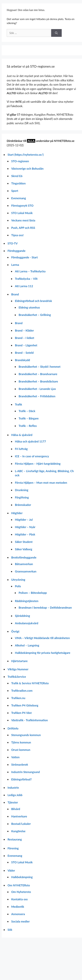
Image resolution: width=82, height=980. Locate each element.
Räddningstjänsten (27, 601)
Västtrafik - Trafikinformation (30, 720)
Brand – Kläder (24, 330)
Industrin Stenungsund (25, 772)
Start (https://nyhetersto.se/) (26, 155)
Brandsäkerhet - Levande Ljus (37, 389)
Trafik (18, 404)
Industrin (13, 788)
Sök (10, 930)
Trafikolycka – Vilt (26, 279)
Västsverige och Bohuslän (27, 169)
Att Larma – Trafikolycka (30, 271)
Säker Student (24, 542)
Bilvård (16, 809)
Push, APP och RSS (23, 228)
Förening (13, 848)
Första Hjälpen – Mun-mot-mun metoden (41, 483)
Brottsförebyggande (24, 557)
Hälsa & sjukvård (22, 435)
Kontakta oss (19, 899)
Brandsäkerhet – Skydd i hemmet (40, 367)
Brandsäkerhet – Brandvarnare (38, 374)
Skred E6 (17, 176)
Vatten (15, 757)
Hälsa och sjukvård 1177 (30, 441)
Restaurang (15, 839)
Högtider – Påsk (25, 534)
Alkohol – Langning (27, 645)
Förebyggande (17, 251)
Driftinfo (13, 728)
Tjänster (13, 802)
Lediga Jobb (15, 795)
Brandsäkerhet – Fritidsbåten (37, 396)
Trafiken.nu (18, 698)
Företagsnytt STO (22, 206)
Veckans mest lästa (23, 220)
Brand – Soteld (24, 353)
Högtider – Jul (24, 520)
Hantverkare (19, 816)
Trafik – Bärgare (29, 418)
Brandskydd (22, 360)
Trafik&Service (17, 677)
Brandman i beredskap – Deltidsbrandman (45, 608)
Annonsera (18, 914)
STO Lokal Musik (22, 213)
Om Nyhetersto (21, 892)
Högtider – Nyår (25, 527)
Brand (15, 294)
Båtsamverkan (24, 564)
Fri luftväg (21, 449)
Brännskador (23, 505)
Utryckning (18, 580)
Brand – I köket (25, 338)
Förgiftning (22, 497)
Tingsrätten (18, 183)
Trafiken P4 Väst (21, 713)
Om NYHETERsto (19, 885)
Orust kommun (21, 750)
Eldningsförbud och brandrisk (33, 301)
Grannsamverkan (26, 571)
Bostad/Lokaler (21, 824)
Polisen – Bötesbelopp (33, 593)
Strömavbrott (20, 765)
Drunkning (22, 490)
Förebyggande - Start (24, 257)
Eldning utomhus (29, 307)
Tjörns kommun (21, 742)
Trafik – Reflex (28, 426)
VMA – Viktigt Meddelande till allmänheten (42, 638)
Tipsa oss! (17, 235)
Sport (15, 191)
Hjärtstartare (19, 661)
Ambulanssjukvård (27, 623)
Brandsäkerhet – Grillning (35, 315)
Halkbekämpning (22, 877)
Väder (11, 870)
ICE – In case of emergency (32, 456)
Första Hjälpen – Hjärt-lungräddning (38, 464)
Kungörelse (18, 831)
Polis (18, 586)
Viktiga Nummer (18, 669)
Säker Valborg (24, 549)
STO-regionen (20, 161)
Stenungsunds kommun (26, 735)
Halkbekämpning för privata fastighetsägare (43, 653)
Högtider (17, 513)
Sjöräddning (22, 616)
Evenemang (19, 198)
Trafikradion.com (22, 691)
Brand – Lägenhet (26, 345)
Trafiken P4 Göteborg (25, 705)
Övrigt (15, 631)
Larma (15, 265)
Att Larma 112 (24, 286)
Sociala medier (20, 921)
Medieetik (18, 907)
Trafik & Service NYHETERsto (30, 683)
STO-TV (13, 243)
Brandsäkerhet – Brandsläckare (38, 381)
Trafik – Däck (27, 411)
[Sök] (56, 33)
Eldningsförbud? (21, 779)
